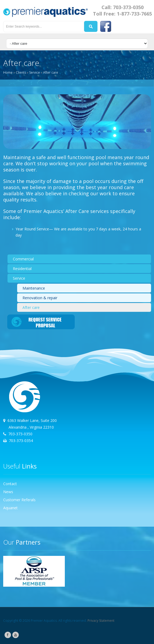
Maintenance (34, 288)
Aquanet (10, 508)
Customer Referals (19, 500)
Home (8, 72)
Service (35, 72)
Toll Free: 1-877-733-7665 (122, 14)
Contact (10, 484)
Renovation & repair (40, 298)
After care (51, 72)
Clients (21, 72)
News (8, 492)
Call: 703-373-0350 (123, 7)
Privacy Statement (101, 621)
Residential (22, 269)
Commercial (23, 259)
